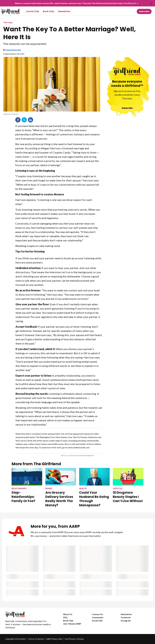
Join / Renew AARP (72, 624)
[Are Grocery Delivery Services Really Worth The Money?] (61, 488)
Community (98, 617)
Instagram (126, 621)
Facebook (126, 617)
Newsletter (64, 11)
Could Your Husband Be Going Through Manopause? (94, 499)
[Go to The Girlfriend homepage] (7, 11)
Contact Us (97, 614)
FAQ (65, 617)
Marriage (8, 22)
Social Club (33, 11)
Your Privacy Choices (74, 639)
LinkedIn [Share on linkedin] (31, 120)
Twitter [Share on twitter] (24, 120)
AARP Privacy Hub (54, 639)
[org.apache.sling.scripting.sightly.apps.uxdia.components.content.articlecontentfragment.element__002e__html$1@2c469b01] (52, 114)
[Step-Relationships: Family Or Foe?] (27, 485)
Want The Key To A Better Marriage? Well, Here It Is (69, 33)
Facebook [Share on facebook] (18, 120)
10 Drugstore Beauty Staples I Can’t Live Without (128, 497)
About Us (68, 614)
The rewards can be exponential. (25, 44)
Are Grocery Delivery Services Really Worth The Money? (59, 499)
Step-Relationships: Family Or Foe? (23, 497)
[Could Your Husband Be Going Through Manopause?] (94, 488)
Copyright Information (16, 639)
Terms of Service (36, 639)
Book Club (49, 11)
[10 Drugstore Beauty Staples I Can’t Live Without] (128, 485)
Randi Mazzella (13, 50)
